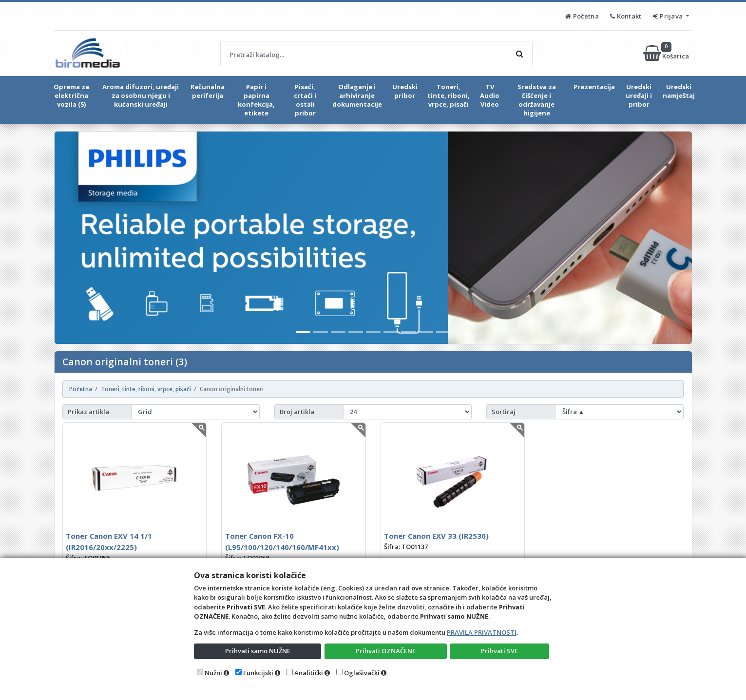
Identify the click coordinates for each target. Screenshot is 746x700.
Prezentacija (594, 87)
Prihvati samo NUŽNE (258, 651)
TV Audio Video (490, 95)
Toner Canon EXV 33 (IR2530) (436, 536)
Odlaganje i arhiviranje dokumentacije (357, 95)
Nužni (213, 673)
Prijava (669, 16)
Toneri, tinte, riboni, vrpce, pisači (449, 95)
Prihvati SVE (499, 651)
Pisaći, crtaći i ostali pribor (305, 100)
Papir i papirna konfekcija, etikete (256, 100)
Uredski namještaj (679, 91)
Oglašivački (362, 673)
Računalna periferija (208, 91)
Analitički (309, 673)
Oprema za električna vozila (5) (71, 95)
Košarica (667, 53)
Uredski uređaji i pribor (639, 95)
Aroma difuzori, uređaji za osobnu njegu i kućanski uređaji (141, 95)
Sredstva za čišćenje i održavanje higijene (537, 100)
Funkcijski (258, 673)
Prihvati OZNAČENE (386, 651)
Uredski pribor (405, 91)
